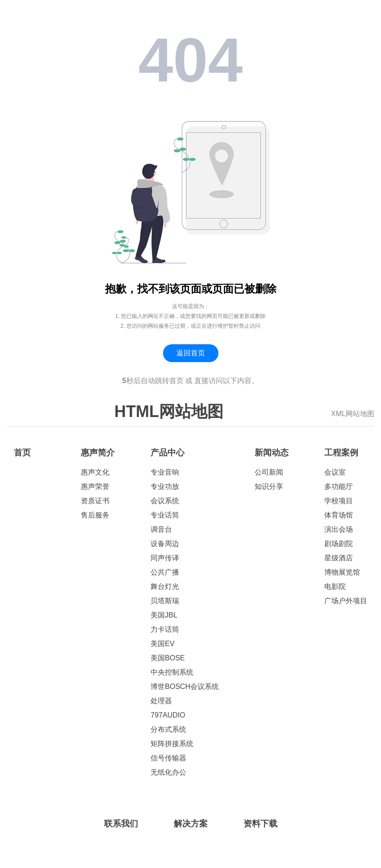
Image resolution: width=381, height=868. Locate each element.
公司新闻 (269, 472)
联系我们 (121, 824)
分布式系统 (168, 729)
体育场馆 (339, 515)
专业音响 (165, 472)
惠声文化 (95, 472)
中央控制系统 (172, 672)
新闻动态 (272, 453)
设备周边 (165, 544)
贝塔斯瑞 (165, 601)
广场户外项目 (346, 601)
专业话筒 (165, 515)
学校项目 (339, 501)
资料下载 (260, 824)
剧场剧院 (339, 544)
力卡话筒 (165, 629)
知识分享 (269, 486)
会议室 (335, 472)
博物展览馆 (342, 572)
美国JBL (164, 615)
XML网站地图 (353, 414)
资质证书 (95, 501)
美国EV (162, 644)
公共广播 (165, 572)
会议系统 (165, 501)
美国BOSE (167, 658)
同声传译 (165, 558)
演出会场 (339, 529)
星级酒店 (339, 558)
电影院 (335, 586)
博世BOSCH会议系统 (185, 686)
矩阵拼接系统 (172, 744)
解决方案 (191, 824)
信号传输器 (168, 758)
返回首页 (191, 353)
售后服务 (95, 515)
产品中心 (167, 453)
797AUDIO (168, 715)
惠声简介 (98, 453)
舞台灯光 (165, 586)
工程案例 (341, 453)
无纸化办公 (168, 772)
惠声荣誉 (95, 486)
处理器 (161, 701)
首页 (22, 453)
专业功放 (165, 486)
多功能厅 (339, 486)
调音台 (161, 529)
